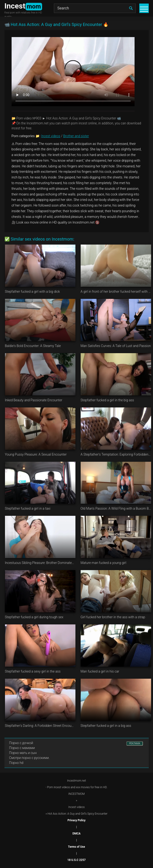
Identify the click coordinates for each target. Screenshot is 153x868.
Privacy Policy (76, 820)
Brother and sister (76, 136)
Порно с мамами (22, 748)
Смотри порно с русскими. (29, 758)
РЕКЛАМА (135, 743)
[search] (131, 8)
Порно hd (16, 763)
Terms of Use (77, 847)
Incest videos (51, 136)
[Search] (95, 8)
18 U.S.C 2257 (76, 860)
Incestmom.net (77, 781)
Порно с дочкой (21, 743)
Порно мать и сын (23, 753)
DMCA (76, 834)
